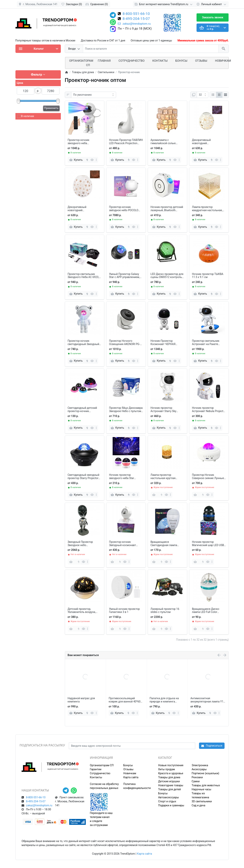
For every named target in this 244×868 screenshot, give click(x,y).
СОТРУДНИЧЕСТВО (132, 61)
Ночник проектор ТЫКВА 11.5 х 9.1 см (208, 276)
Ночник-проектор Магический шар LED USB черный (208, 544)
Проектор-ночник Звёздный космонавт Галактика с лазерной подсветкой (123, 544)
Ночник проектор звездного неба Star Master (122, 477)
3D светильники (202, 801)
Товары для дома (169, 777)
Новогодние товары (171, 785)
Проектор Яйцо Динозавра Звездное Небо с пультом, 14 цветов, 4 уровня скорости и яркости (126, 410)
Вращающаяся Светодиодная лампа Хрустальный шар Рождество (164, 544)
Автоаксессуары (169, 797)
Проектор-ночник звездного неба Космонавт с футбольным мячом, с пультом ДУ (84, 142)
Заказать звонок (213, 17)
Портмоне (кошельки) (205, 773)
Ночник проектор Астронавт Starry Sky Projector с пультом (163, 410)
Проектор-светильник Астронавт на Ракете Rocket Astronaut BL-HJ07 (208, 343)
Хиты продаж (167, 769)
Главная (104, 61)
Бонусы (181, 61)
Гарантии (96, 769)
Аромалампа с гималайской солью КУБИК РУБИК (163, 142)
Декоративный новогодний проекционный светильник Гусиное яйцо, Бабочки (208, 142)
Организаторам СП (102, 765)
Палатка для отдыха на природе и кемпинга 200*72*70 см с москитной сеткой (207, 700)
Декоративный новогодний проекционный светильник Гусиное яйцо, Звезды (84, 209)
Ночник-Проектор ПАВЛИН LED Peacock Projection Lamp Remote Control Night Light (126, 142)
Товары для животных (206, 785)
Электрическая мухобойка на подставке (84, 700)
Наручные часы (201, 789)
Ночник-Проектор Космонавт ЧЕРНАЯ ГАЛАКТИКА (163, 343)
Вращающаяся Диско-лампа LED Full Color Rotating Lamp (206, 611)
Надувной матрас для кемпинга (122, 700)
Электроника (200, 765)
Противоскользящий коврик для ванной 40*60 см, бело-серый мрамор (166, 700)
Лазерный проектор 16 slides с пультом (165, 611)
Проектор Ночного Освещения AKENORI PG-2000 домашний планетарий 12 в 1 (124, 343)
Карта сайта (131, 777)
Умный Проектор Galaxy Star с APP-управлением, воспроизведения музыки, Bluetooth (126, 276)
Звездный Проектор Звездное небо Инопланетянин (80, 544)
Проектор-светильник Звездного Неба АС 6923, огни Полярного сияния (83, 276)
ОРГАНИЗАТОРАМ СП (81, 63)
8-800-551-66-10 (136, 14)
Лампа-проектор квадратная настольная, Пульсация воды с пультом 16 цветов (207, 209)
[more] (96, 160)
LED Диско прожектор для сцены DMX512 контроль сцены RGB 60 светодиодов (167, 276)
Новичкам (223, 61)
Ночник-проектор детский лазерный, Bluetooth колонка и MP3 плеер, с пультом (167, 209)
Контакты (160, 61)
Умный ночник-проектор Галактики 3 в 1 (124, 611)
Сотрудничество (100, 773)
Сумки (196, 781)
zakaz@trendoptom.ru (134, 24)
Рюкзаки (197, 777)
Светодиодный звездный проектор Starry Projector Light (84, 477)
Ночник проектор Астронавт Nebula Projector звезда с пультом (209, 410)
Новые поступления (171, 765)
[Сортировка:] (94, 95)
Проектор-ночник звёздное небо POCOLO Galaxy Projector (124, 209)
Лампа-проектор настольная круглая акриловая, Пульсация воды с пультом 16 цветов (167, 477)
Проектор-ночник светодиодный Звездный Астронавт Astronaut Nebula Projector (83, 343)
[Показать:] (203, 95)
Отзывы (201, 61)
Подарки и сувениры (171, 805)
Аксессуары (199, 769)
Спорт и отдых (167, 801)
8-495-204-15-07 (136, 19)
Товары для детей (170, 789)
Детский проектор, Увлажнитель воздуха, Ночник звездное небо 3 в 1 (84, 611)
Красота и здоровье (171, 773)
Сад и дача (198, 805)
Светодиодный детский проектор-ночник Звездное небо (82, 410)
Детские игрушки (169, 781)
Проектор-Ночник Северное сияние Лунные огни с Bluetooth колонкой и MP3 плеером (208, 477)
